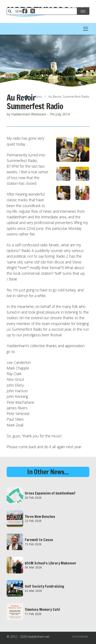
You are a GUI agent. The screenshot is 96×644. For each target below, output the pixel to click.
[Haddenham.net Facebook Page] (25, 12)
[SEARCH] (44, 11)
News (38, 96)
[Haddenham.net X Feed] (33, 12)
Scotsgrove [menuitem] (80, 637)
